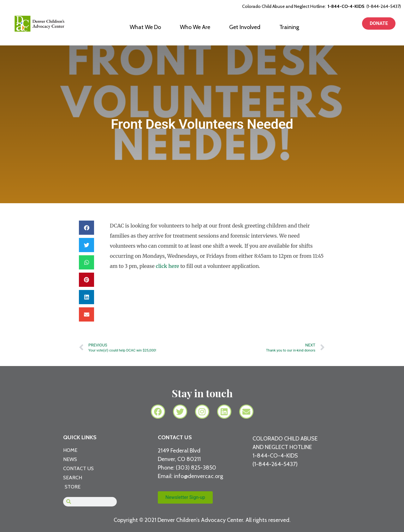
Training (289, 27)
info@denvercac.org (199, 476)
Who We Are (195, 27)
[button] (86, 228)
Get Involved (245, 27)
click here (167, 266)
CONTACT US (175, 437)
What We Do (145, 27)
